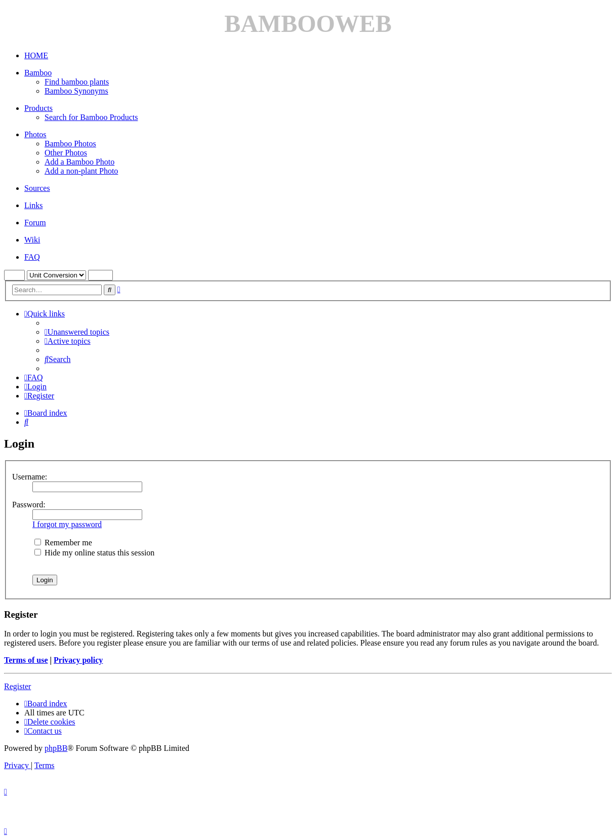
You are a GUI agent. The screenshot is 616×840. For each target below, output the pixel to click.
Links (33, 205)
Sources (37, 188)
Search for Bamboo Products (91, 117)
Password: (29, 505)
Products (38, 108)
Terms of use (26, 660)
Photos (35, 134)
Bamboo (38, 73)
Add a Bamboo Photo (79, 162)
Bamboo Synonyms (76, 91)
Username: (30, 477)
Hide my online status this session (94, 553)
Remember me (63, 543)
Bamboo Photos (70, 144)
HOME (36, 55)
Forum (35, 223)
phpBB (56, 748)
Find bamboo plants (77, 82)
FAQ (32, 257)
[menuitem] (77, 332)
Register (17, 686)
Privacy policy (78, 660)
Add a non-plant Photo (81, 171)
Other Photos (66, 153)
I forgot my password (67, 524)
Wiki (32, 240)
